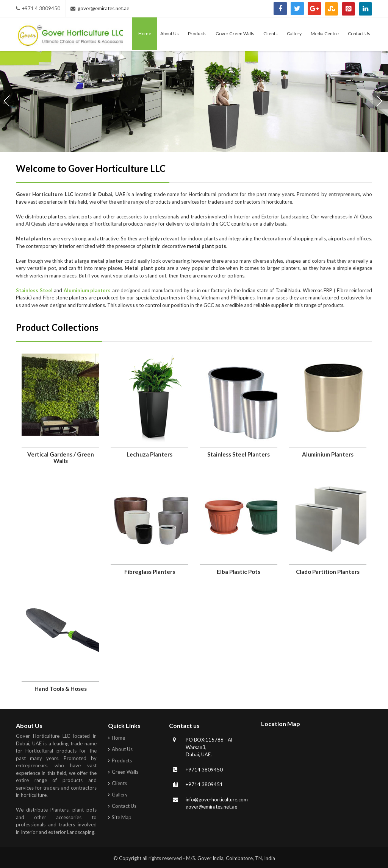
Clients (119, 783)
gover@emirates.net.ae (103, 8)
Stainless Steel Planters (239, 454)
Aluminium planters (87, 290)
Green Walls (125, 772)
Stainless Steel (34, 290)
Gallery (120, 795)
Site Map (122, 817)
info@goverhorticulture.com (217, 799)
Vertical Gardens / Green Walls (61, 457)
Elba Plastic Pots (239, 572)
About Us (122, 749)
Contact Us (124, 806)
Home (118, 738)
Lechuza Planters (149, 454)
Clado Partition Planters (328, 572)
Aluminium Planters (328, 454)
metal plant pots (207, 246)
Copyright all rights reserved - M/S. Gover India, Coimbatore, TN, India (197, 858)
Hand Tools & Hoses (61, 689)
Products (122, 760)
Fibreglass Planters (150, 572)
